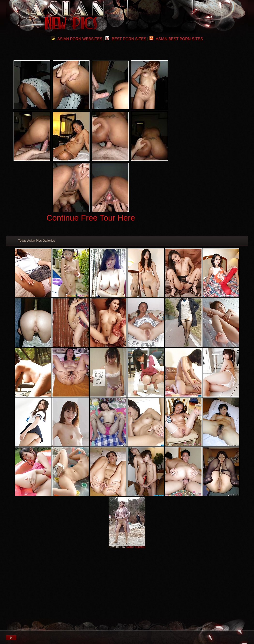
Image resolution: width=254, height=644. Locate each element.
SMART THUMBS (136, 547)
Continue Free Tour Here (91, 218)
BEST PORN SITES (126, 39)
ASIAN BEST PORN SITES (176, 39)
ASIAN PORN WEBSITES (77, 39)
